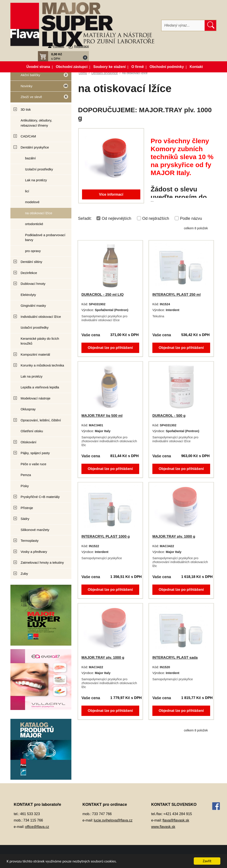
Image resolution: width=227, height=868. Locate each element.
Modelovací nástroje (35, 398)
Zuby (24, 574)
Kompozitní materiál (35, 354)
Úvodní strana (38, 67)
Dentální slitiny (31, 262)
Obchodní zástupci (72, 67)
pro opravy (33, 251)
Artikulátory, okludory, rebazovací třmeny (36, 123)
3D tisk (26, 109)
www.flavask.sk (163, 827)
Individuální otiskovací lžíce (41, 317)
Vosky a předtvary (34, 552)
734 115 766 (33, 820)
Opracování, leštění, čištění (41, 420)
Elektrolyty (28, 295)
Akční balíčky (39, 77)
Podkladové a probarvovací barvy (45, 237)
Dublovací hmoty (33, 284)
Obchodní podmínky (167, 67)
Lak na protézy (36, 180)
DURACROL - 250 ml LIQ (103, 295)
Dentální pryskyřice (35, 147)
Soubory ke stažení (110, 67)
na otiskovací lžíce (39, 213)
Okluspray (28, 409)
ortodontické (34, 224)
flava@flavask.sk (176, 820)
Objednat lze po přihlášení (110, 347)
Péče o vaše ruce (33, 464)
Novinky (39, 88)
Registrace (81, 46)
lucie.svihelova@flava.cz (113, 820)
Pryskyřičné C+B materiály (40, 497)
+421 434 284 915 (178, 814)
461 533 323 (30, 814)
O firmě (138, 67)
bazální (30, 158)
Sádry (25, 519)
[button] (63, 56)
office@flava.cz (37, 827)
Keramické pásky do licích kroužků (40, 341)
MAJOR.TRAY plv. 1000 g (174, 537)
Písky (25, 486)
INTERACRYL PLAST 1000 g (106, 537)
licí (27, 191)
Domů (83, 73)
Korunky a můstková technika (42, 365)
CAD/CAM (28, 136)
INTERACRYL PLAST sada (175, 658)
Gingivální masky (33, 306)
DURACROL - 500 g (169, 416)
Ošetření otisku (32, 431)
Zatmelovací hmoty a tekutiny (42, 562)
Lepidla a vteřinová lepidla (40, 387)
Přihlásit (59, 46)
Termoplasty (30, 541)
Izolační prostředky (39, 169)
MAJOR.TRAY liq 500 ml (102, 416)
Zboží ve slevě (39, 99)
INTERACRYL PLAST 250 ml (177, 295)
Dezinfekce (29, 273)
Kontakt (196, 67)
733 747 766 (102, 814)
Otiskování (28, 442)
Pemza (26, 475)
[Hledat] (183, 25)
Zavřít (207, 861)
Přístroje (27, 508)
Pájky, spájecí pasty (35, 453)
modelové (32, 202)
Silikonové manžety (35, 530)
